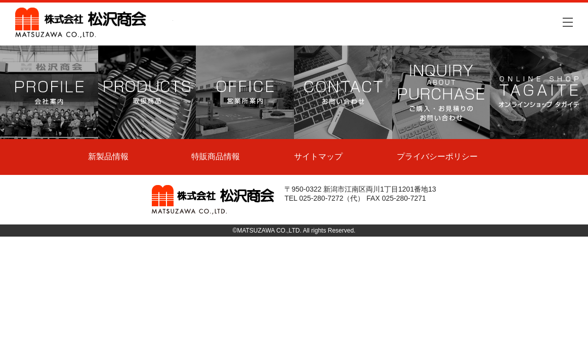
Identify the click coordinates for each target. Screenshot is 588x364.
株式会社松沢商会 (94, 23)
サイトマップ (318, 156)
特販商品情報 (216, 156)
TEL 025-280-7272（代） (324, 198)
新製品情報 (108, 156)
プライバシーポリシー (437, 156)
